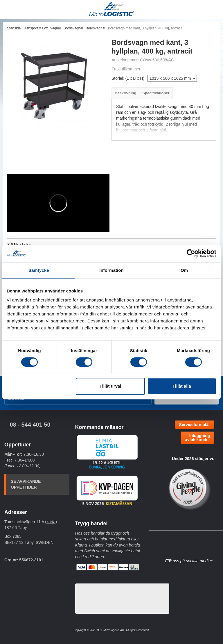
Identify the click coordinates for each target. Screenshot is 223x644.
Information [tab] (111, 270)
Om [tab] (184, 270)
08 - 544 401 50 (30, 425)
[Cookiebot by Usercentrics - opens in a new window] (191, 253)
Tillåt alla (182, 386)
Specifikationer (156, 93)
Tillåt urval (110, 386)
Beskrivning (125, 93)
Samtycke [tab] (39, 270)
